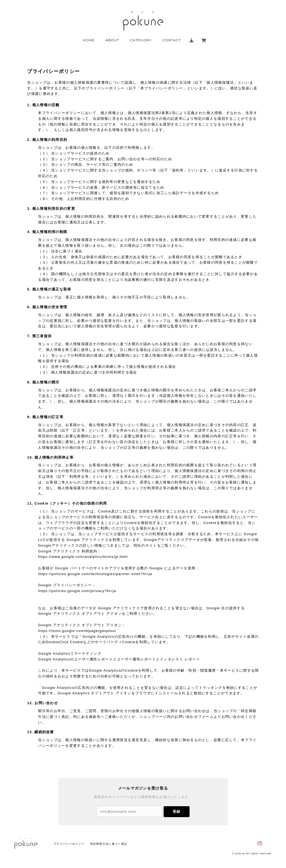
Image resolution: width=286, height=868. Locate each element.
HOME (89, 40)
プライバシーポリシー (69, 844)
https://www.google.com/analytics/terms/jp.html (83, 557)
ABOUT (112, 40)
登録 (176, 812)
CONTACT (172, 40)
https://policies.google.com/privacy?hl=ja (77, 591)
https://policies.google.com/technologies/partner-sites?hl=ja (95, 574)
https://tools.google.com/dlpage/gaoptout (77, 631)
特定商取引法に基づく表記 (109, 844)
